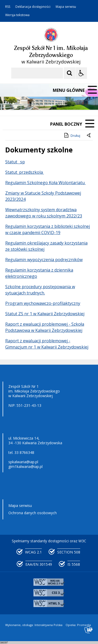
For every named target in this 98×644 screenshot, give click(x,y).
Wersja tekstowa (17, 15)
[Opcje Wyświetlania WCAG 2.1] (81, 73)
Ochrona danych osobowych (33, 513)
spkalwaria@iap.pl (23, 462)
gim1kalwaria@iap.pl (25, 466)
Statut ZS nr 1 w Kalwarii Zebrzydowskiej (45, 314)
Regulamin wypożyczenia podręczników (44, 260)
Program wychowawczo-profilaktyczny (43, 303)
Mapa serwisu (66, 7)
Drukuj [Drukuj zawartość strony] (72, 135)
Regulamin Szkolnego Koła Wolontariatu (45, 183)
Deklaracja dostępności (33, 7)
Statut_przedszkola (25, 172)
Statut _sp (15, 162)
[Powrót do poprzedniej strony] (89, 136)
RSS (8, 7)
